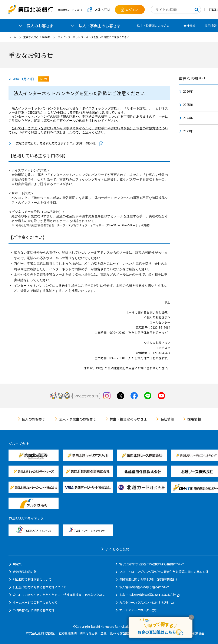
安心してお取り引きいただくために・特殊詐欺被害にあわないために (59, 595)
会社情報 (189, 26)
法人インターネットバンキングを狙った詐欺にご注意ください (93, 37)
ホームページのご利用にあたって (35, 602)
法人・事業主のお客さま (78, 419)
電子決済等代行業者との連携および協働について (152, 564)
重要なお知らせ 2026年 (37, 37)
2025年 (188, 105)
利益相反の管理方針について (32, 579)
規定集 (17, 564)
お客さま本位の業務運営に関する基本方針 (149, 595)
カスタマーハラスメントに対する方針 (146, 602)
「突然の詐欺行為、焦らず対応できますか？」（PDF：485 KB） (58, 144)
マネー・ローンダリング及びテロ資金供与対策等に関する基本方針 (164, 572)
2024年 (188, 118)
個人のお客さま (34, 419)
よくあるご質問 (117, 549)
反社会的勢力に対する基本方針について (40, 587)
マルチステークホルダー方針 (139, 610)
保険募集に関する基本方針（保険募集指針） (149, 579)
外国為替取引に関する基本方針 (34, 610)
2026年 (188, 91)
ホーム (12, 37)
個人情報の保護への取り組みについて (145, 587)
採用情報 (194, 419)
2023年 (188, 131)
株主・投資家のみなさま (153, 26)
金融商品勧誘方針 (25, 572)
